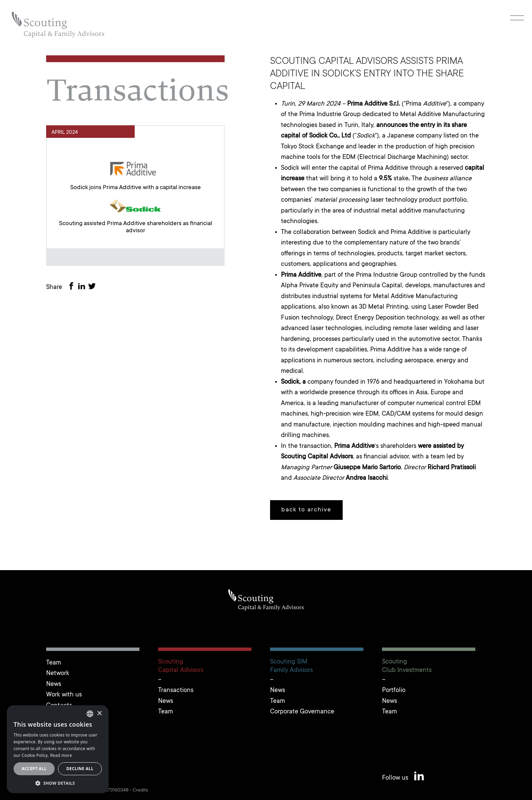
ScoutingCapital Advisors (181, 666)
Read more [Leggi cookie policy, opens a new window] (61, 755)
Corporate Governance (302, 712)
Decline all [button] (80, 769)
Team (54, 663)
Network (58, 674)
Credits (140, 790)
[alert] (58, 749)
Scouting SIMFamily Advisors (291, 666)
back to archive (306, 510)
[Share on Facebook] (73, 288)
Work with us (64, 695)
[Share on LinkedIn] (83, 288)
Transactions (176, 690)
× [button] (99, 714)
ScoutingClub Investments (407, 666)
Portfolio (394, 690)
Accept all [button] (34, 769)
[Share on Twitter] (93, 288)
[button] (58, 783)
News (54, 684)
